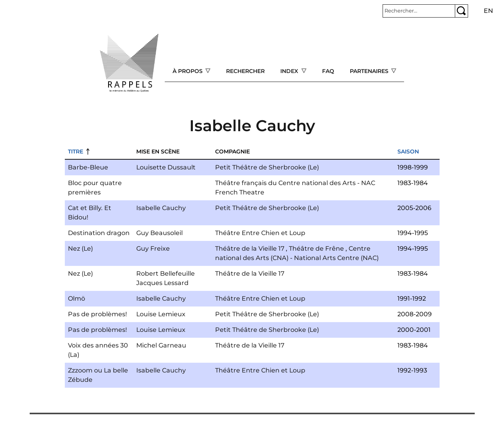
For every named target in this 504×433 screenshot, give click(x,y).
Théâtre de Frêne (316, 249)
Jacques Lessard (162, 283)
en (488, 11)
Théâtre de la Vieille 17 (250, 249)
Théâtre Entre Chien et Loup (260, 233)
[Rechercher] (419, 11)
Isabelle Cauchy (161, 208)
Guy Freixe (153, 249)
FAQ (328, 71)
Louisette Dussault (166, 167)
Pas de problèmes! (97, 314)
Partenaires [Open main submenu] (370, 71)
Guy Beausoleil (159, 233)
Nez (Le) (80, 249)
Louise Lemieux (161, 314)
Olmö (77, 298)
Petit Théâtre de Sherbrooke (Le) (267, 167)
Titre (76, 151)
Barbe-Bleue (88, 167)
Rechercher (245, 71)
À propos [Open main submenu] (188, 71)
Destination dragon (99, 233)
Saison (408, 151)
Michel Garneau (161, 345)
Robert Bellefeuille (166, 274)
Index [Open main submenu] (290, 71)
